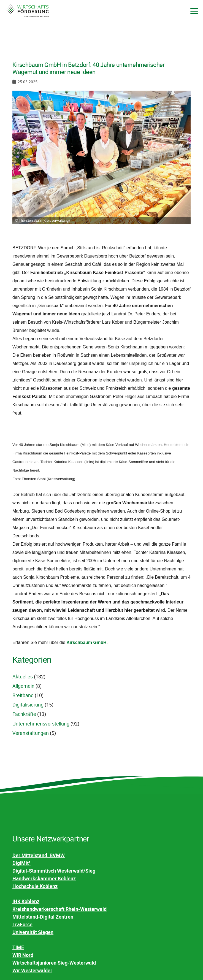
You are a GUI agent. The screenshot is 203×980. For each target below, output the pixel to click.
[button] (194, 11)
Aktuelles (23, 676)
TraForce (22, 924)
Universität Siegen (33, 932)
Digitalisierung (28, 705)
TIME (18, 947)
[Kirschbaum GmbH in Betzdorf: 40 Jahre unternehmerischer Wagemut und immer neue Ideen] (102, 94)
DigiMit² (21, 863)
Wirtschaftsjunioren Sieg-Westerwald (54, 963)
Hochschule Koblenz (35, 886)
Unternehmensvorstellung (41, 724)
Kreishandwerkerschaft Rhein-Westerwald (59, 909)
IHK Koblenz (26, 901)
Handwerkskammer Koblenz (44, 878)
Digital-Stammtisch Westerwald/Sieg (54, 871)
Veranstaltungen (31, 733)
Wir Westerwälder (32, 970)
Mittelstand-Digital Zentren (43, 917)
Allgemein (23, 686)
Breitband (23, 695)
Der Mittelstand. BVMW (39, 855)
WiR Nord (23, 955)
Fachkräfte (24, 714)
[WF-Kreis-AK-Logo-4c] (27, 11)
